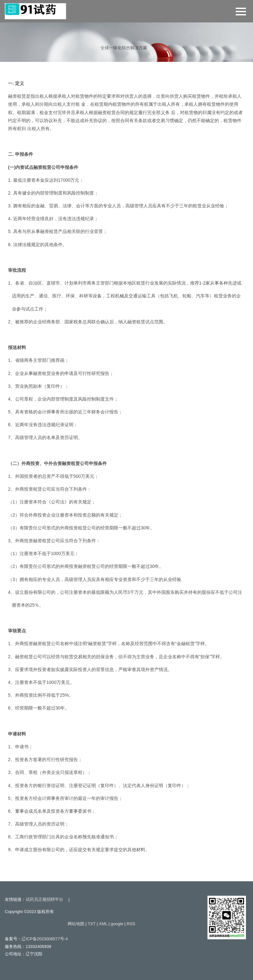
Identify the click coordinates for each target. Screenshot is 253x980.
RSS (131, 924)
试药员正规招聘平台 (44, 899)
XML (103, 924)
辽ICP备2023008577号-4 (45, 939)
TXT (92, 924)
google (117, 924)
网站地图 (76, 924)
